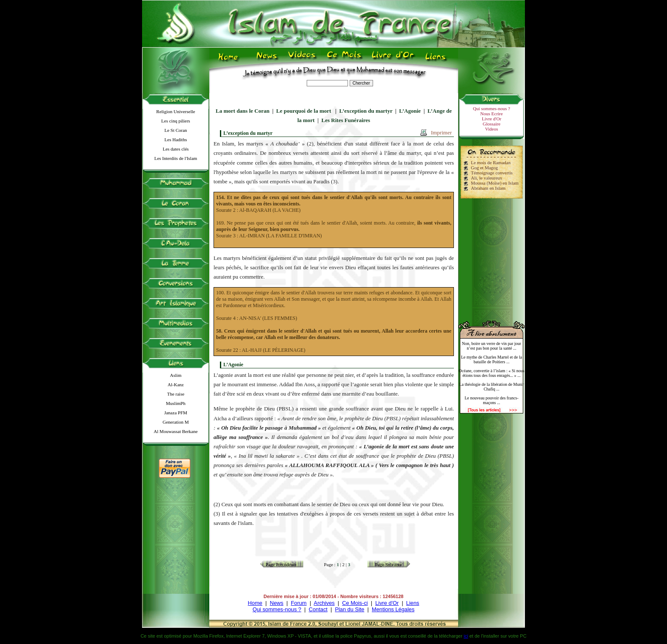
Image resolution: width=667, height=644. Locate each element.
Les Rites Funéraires (346, 120)
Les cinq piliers (176, 121)
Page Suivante (389, 564)
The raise (176, 394)
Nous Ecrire (492, 114)
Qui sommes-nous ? (492, 108)
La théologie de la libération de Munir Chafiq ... (491, 387)
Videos (492, 129)
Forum (299, 603)
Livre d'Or (492, 119)
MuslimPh (176, 403)
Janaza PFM (176, 413)
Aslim (176, 375)
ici (466, 636)
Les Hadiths (176, 140)
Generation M (175, 422)
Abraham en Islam (488, 188)
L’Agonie (410, 111)
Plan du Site (349, 609)
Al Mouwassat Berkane (175, 431)
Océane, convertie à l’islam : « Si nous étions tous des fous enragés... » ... (491, 373)
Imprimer (441, 133)
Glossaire (492, 124)
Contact (318, 609)
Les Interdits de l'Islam (176, 158)
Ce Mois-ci (355, 603)
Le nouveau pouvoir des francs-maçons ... (492, 400)
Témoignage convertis (492, 173)
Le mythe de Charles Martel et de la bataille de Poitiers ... (492, 359)
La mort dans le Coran (242, 111)
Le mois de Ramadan (491, 162)
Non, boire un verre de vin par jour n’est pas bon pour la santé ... (492, 346)
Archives (324, 603)
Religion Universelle (175, 111)
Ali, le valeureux (487, 178)
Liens (413, 603)
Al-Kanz (176, 385)
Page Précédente (281, 564)
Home (255, 603)
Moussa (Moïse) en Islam (495, 183)
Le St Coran (175, 130)
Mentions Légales (393, 609)
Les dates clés (175, 149)
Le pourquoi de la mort (304, 111)
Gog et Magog (485, 168)
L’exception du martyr (366, 111)
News (276, 603)
